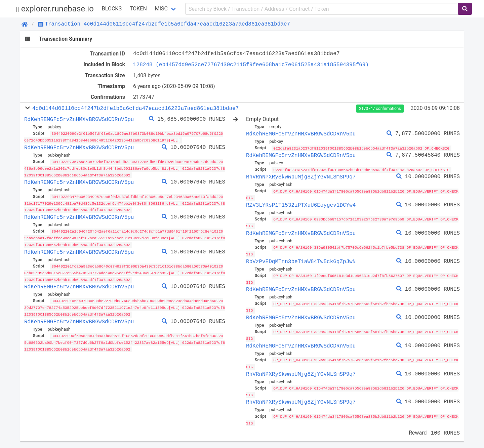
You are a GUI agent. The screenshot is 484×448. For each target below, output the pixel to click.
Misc (161, 9)
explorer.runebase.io (55, 9)
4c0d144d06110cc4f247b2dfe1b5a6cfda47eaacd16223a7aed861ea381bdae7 (135, 108)
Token (138, 9)
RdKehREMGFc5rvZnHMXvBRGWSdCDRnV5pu (79, 119)
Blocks (112, 9)
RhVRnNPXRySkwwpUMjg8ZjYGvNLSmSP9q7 (301, 176)
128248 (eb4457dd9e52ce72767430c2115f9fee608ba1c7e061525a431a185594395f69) (251, 65)
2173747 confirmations (380, 109)
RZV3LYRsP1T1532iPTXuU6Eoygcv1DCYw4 (301, 204)
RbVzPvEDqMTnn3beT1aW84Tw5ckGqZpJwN (301, 260)
